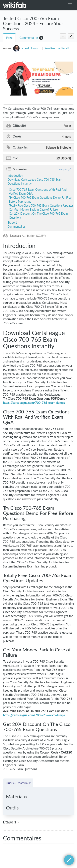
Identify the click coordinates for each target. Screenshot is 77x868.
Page (9, 38)
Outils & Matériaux (18, 783)
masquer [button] (62, 169)
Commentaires (29, 38)
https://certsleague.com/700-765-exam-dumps (34, 403)
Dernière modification (58, 48)
